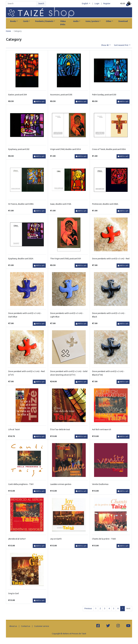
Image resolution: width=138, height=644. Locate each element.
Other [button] (109, 21)
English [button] (85, 4)
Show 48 (105, 45)
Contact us (26, 626)
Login (97, 4)
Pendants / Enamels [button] (44, 21)
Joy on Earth (56, 539)
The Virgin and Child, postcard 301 (66, 259)
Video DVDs (63, 23)
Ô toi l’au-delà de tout (60, 429)
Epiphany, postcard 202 (19, 149)
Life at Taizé (14, 429)
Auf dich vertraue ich (102, 429)
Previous (88, 608)
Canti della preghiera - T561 (21, 484)
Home (8, 31)
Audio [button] (76, 21)
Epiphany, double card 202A (21, 259)
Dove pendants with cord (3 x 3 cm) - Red (111, 259)
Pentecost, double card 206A (105, 204)
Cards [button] (26, 21)
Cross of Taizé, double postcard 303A (109, 149)
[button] (126, 4)
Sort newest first (121, 45)
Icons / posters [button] (92, 21)
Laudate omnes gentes (61, 484)
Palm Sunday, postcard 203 (104, 95)
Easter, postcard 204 (17, 95)
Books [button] (13, 21)
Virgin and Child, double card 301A (65, 149)
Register (107, 4)
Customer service (42, 626)
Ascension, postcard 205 (61, 95)
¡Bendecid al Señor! (17, 539)
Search (41, 4)
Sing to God (13, 593)
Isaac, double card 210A (61, 204)
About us (13, 626)
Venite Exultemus (100, 484)
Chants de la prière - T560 (104, 539)
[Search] (21, 4)
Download (123, 21)
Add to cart (39, 101)
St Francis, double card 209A (21, 204)
